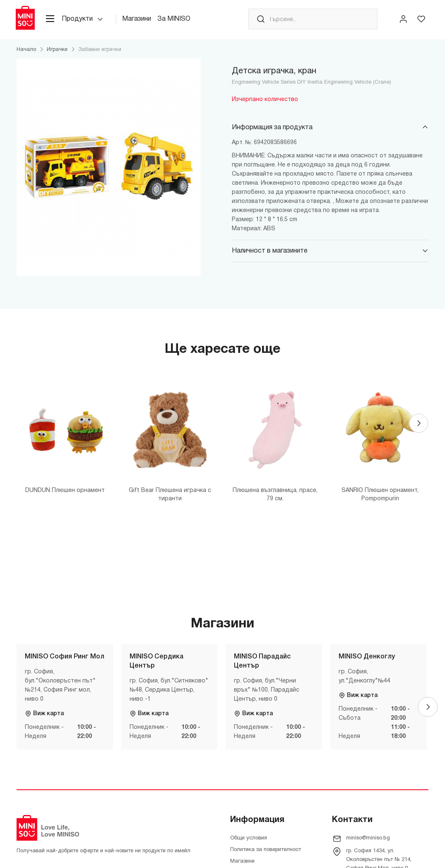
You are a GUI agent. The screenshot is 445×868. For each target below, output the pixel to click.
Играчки (57, 52)
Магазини (140, 20)
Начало (26, 52)
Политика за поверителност (266, 852)
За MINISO (178, 20)
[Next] (419, 427)
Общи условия (249, 840)
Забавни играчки (100, 52)
